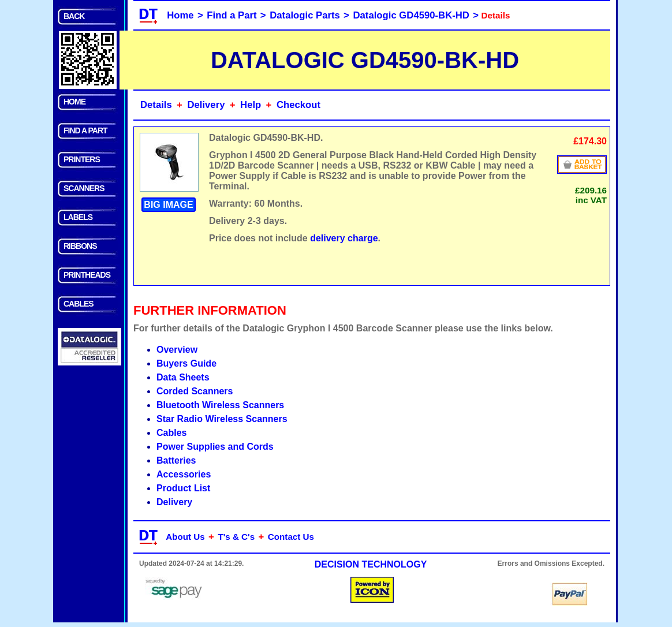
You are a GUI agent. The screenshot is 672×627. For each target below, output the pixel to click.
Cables (171, 433)
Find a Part (232, 15)
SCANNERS (84, 188)
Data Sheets (183, 377)
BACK (74, 16)
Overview (177, 350)
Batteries (176, 460)
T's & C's (236, 537)
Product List (183, 488)
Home (180, 15)
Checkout (298, 105)
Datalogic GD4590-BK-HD (411, 15)
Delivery (206, 105)
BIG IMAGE (168, 205)
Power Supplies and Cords (215, 447)
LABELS (78, 217)
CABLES (79, 304)
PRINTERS (82, 159)
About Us (185, 537)
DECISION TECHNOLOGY (371, 564)
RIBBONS (80, 246)
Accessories (184, 474)
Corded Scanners (195, 391)
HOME (74, 102)
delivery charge (344, 238)
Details (156, 105)
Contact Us (291, 537)
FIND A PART (85, 130)
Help (251, 105)
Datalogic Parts (305, 15)
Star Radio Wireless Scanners (222, 419)
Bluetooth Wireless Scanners (220, 405)
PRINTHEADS (87, 275)
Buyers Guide (186, 363)
